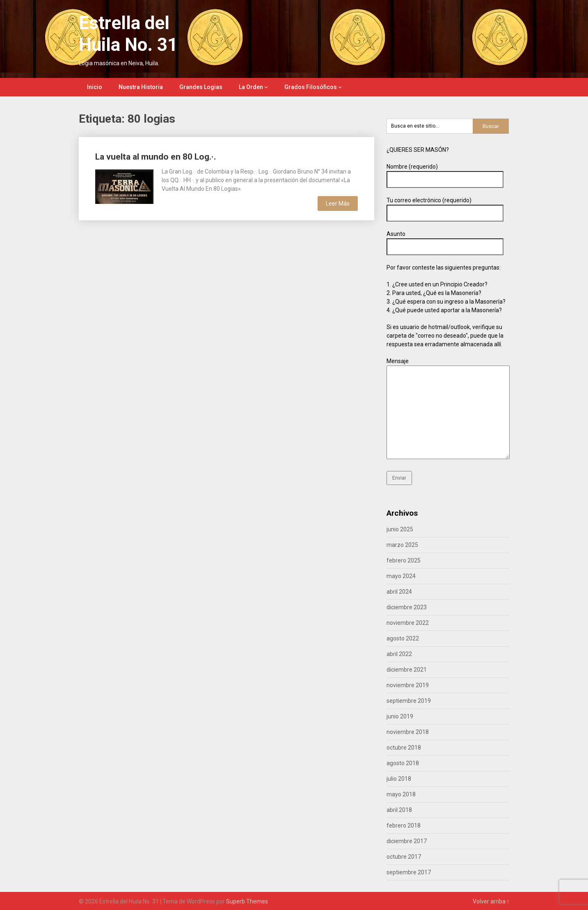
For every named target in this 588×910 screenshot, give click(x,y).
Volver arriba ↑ (491, 901)
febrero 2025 (404, 560)
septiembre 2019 (409, 701)
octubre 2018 (404, 748)
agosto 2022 (403, 638)
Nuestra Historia (141, 87)
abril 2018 (399, 810)
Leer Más (338, 203)
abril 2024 (399, 592)
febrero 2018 (404, 825)
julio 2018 (399, 779)
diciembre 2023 (407, 607)
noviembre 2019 (408, 685)
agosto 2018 (403, 763)
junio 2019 (400, 716)
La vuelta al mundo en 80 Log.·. (156, 157)
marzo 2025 (402, 545)
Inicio (95, 87)
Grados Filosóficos (311, 87)
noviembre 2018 (408, 732)
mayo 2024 (401, 576)
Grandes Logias (201, 87)
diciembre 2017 (407, 841)
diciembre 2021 (407, 670)
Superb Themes (247, 901)
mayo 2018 (401, 794)
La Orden (251, 87)
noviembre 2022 (408, 623)
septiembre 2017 (409, 872)
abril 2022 (399, 654)
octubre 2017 (404, 857)
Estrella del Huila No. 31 (128, 34)
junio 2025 (400, 529)
